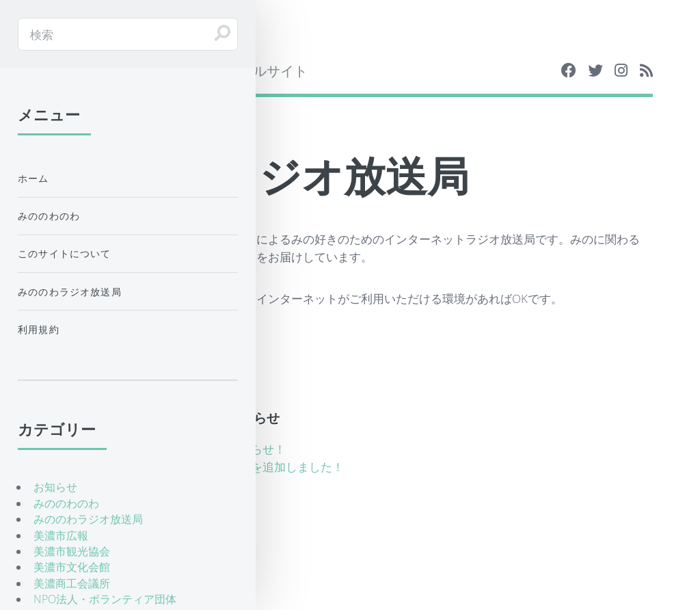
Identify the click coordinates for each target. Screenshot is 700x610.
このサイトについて (65, 253)
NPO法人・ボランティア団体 (105, 599)
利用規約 (39, 329)
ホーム (33, 178)
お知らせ (55, 487)
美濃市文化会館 (72, 567)
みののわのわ (49, 216)
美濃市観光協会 (72, 551)
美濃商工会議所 (72, 583)
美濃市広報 (61, 535)
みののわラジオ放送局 (70, 292)
